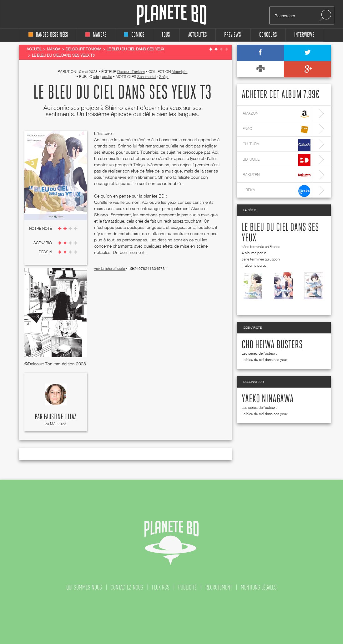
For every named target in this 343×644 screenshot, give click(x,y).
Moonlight (180, 72)
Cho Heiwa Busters (272, 345)
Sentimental (147, 77)
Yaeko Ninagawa (268, 399)
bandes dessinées (48, 35)
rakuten (277, 175)
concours (268, 35)
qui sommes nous (84, 587)
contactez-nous (127, 587)
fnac (277, 129)
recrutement (219, 587)
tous (166, 35)
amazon (277, 114)
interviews (304, 35)
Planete (172, 15)
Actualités (198, 35)
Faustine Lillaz (60, 417)
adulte (107, 77)
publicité (187, 587)
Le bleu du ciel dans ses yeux (265, 360)
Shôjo (164, 77)
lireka (277, 191)
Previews (233, 35)
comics (134, 35)
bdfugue (277, 160)
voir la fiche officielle (110, 268)
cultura (277, 145)
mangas (96, 35)
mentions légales (259, 587)
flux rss (161, 587)
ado (96, 77)
